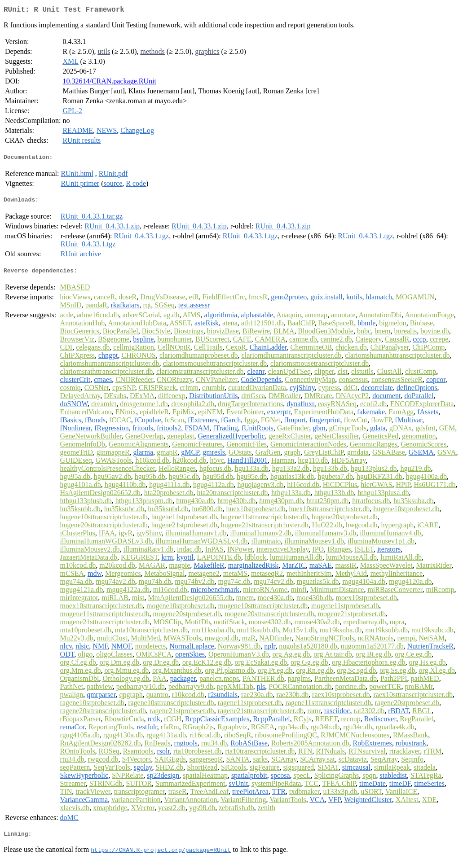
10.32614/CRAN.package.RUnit (109, 83)
